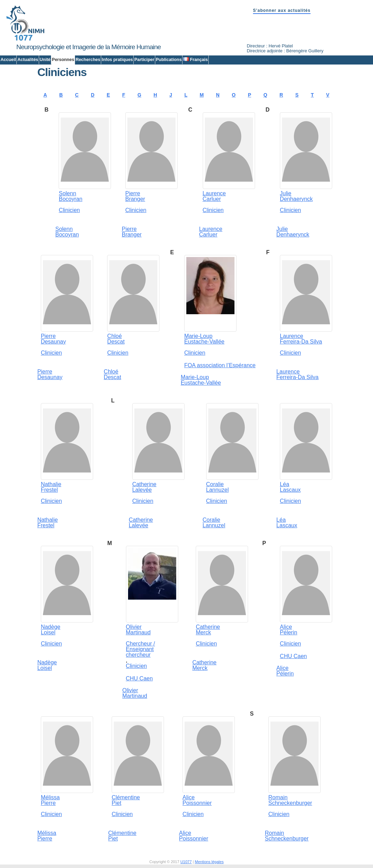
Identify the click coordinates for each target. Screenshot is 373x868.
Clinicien (69, 210)
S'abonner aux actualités (282, 10)
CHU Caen (139, 678)
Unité (45, 60)
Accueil (8, 60)
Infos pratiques (117, 60)
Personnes (63, 60)
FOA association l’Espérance (220, 365)
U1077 (186, 862)
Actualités (28, 60)
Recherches (88, 60)
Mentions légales (209, 862)
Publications (169, 60)
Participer (144, 60)
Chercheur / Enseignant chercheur (141, 649)
